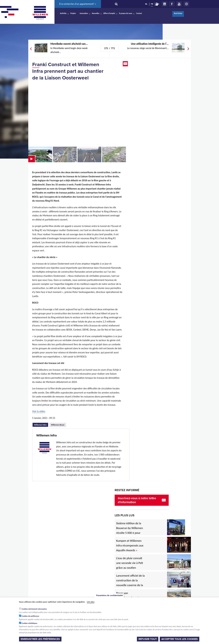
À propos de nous (126, 13)
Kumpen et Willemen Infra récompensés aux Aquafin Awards (130, 545)
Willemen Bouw (58, 425)
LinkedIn (165, 4)
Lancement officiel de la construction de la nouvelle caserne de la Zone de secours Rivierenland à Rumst (130, 585)
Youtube (179, 4)
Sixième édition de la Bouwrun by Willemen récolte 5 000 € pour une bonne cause (130, 530)
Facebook (172, 4)
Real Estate (178, 13)
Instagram (186, 4)
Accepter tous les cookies (180, 639)
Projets (73, 13)
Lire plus (91, 602)
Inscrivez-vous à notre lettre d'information (137, 500)
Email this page (126, 64)
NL (146, 4)
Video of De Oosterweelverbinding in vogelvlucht (77, 114)
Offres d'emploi (109, 13)
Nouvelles (96, 13)
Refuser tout (148, 639)
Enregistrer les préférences (40, 639)
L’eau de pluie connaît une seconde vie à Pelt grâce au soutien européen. (130, 565)
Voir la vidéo (39, 411)
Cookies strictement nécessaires (34, 609)
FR (152, 4)
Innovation (84, 13)
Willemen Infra (41, 424)
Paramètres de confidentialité (109, 595)
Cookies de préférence (30, 616)
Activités (63, 13)
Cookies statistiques (29, 623)
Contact (139, 13)
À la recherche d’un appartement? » (78, 4)
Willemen (40, 13)
